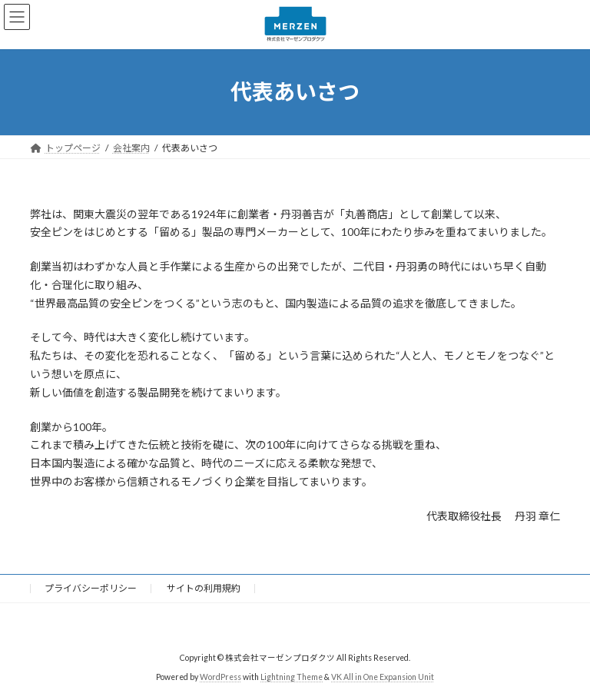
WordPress (220, 677)
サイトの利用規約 (204, 588)
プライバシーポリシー (91, 588)
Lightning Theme (292, 677)
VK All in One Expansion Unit (383, 677)
